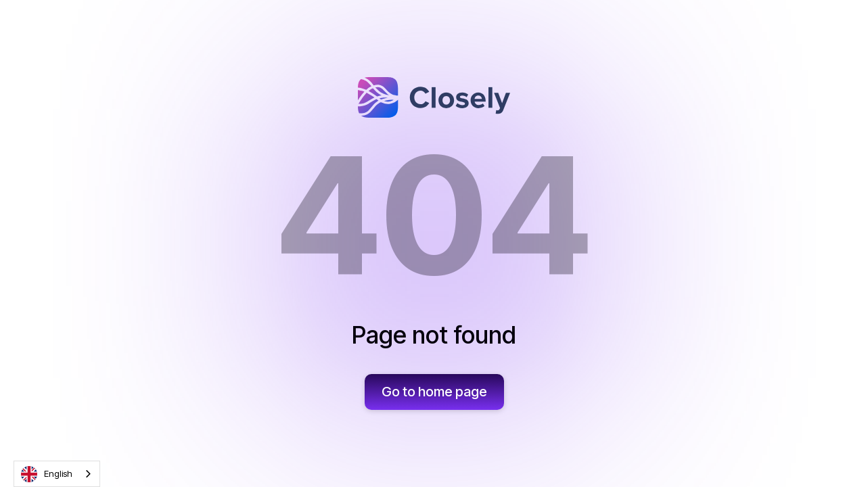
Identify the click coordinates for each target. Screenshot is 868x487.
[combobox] (57, 474)
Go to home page (434, 392)
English (47, 474)
